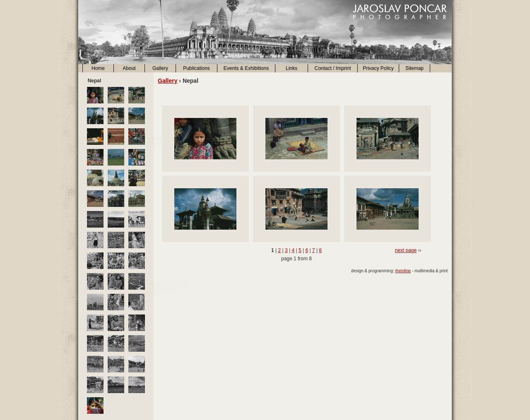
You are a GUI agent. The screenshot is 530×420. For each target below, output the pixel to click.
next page (406, 250)
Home (98, 68)
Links (291, 68)
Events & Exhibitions (246, 68)
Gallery (160, 68)
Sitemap (414, 68)
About (129, 68)
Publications (196, 68)
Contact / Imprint (332, 68)
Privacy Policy (378, 68)
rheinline (403, 271)
